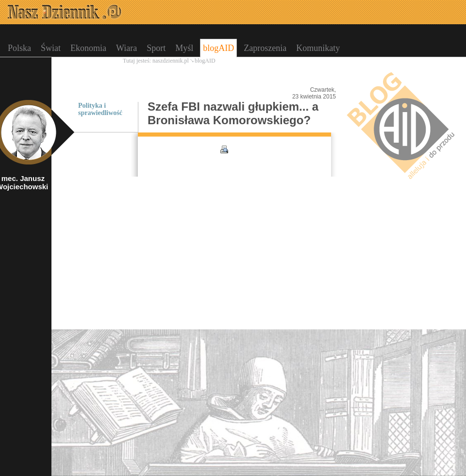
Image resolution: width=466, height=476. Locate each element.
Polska (19, 48)
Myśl (184, 48)
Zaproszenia (265, 48)
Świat (51, 48)
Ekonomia (88, 48)
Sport (156, 48)
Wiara (126, 48)
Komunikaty (318, 48)
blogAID (218, 48)
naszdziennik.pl (171, 61)
